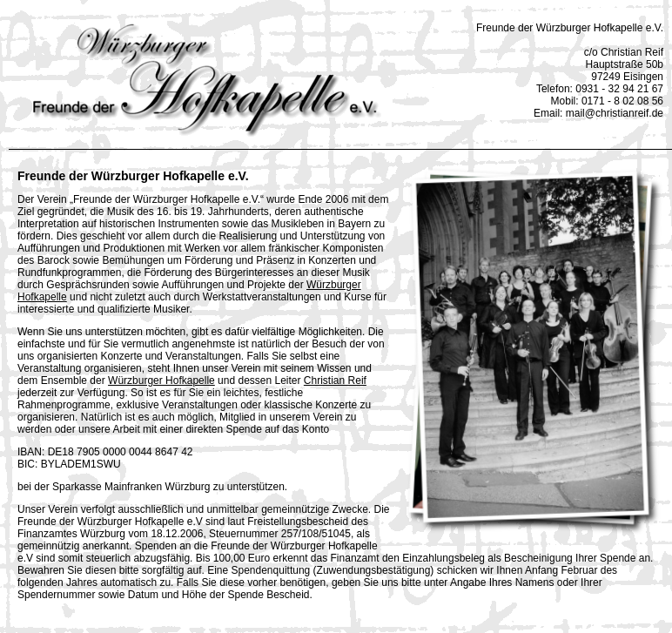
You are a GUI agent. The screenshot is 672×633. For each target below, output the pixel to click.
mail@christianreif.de (615, 113)
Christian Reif (335, 380)
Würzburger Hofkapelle (161, 380)
